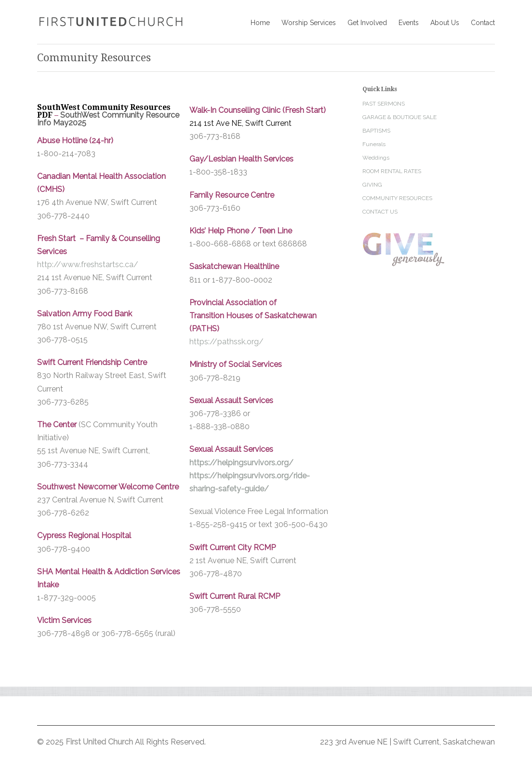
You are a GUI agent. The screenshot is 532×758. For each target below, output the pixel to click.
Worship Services (309, 23)
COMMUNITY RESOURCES (397, 198)
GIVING (372, 185)
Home (260, 23)
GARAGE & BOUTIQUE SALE (399, 117)
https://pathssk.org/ (226, 342)
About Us (445, 23)
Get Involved (367, 23)
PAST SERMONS (384, 104)
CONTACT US (380, 212)
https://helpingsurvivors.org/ (241, 463)
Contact (483, 23)
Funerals (374, 144)
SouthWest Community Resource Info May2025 (108, 119)
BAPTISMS (376, 131)
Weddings (376, 158)
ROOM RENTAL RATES (392, 171)
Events (409, 23)
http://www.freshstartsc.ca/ (88, 264)
